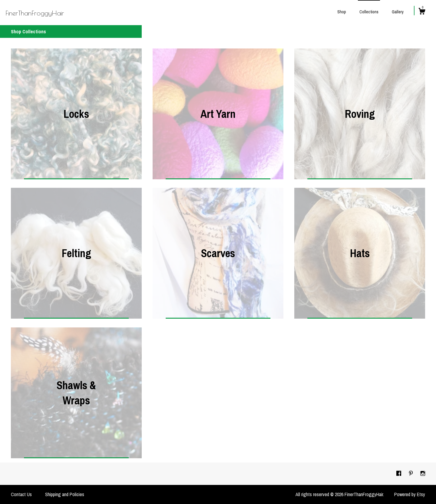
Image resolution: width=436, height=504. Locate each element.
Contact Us (21, 494)
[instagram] (423, 473)
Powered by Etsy (410, 494)
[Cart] (422, 12)
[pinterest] (411, 473)
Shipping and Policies (65, 494)
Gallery (398, 12)
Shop (342, 12)
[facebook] (399, 473)
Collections (369, 12)
